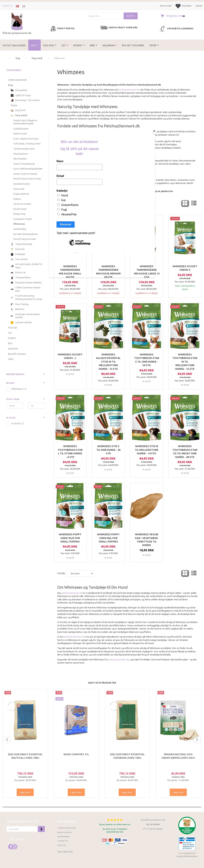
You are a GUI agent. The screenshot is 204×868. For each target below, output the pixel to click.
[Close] (154, 131)
